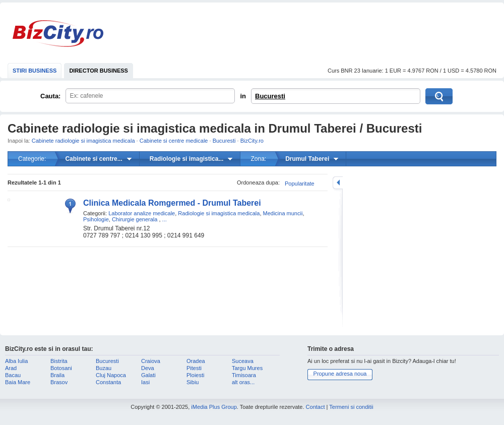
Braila (57, 375)
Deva (148, 368)
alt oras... (243, 382)
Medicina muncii (283, 213)
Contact (316, 407)
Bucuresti (270, 96)
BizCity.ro (58, 34)
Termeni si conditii (351, 407)
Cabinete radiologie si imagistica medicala (83, 141)
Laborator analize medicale (142, 213)
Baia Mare (18, 382)
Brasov (59, 382)
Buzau (104, 368)
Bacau (13, 375)
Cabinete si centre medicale (174, 141)
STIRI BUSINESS (35, 71)
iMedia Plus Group (214, 407)
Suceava (243, 361)
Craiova (151, 361)
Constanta (108, 382)
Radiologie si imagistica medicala (219, 213)
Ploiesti (195, 375)
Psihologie (96, 219)
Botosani (61, 368)
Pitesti (194, 368)
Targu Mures (247, 368)
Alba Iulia (16, 361)
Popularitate (300, 184)
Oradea (196, 361)
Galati (148, 375)
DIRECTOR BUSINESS (99, 71)
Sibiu (193, 382)
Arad (11, 368)
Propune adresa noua (340, 374)
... (165, 219)
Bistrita (59, 361)
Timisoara (244, 375)
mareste (338, 183)
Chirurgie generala (135, 219)
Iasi (145, 382)
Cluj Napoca (111, 375)
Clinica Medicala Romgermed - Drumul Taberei (172, 203)
